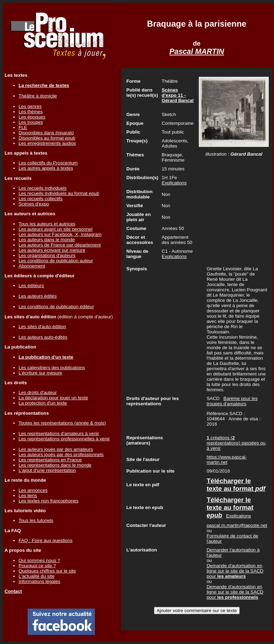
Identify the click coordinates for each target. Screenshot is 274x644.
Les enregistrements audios (47, 143)
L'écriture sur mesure (40, 373)
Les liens (28, 496)
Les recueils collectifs (41, 199)
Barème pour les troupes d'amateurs (232, 401)
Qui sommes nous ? (39, 560)
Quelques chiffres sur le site (47, 571)
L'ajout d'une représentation (47, 470)
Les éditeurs (31, 286)
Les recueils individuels (43, 188)
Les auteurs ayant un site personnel (55, 229)
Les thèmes (31, 112)
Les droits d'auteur (38, 392)
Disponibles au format (47, 138)
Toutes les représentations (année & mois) (62, 423)
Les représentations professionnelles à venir (64, 439)
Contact (13, 591)
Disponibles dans (46, 133)
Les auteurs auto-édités (43, 337)
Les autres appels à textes (46, 168)
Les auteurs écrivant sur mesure (52, 250)
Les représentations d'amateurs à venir (59, 433)
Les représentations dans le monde (55, 465)
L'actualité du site (37, 576)
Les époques (32, 117)
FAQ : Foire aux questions (45, 540)
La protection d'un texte (43, 403)
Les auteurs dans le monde (47, 240)
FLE (23, 127)
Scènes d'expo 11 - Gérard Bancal (178, 95)
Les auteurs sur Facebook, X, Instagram (60, 234)
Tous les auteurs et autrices (47, 224)
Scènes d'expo (34, 204)
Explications (174, 183)
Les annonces (33, 490)
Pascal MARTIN (197, 52)
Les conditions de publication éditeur (56, 307)
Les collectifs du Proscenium (48, 163)
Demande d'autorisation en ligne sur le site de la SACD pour (235, 571)
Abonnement (32, 266)
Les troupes (31, 122)
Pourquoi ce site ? (37, 566)
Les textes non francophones (48, 501)
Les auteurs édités (38, 296)
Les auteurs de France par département (60, 245)
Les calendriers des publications (52, 368)
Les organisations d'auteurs (47, 255)
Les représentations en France (50, 460)
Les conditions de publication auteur (56, 261)
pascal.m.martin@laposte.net (237, 525)
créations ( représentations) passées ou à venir (236, 443)
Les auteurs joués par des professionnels (61, 455)
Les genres (30, 106)
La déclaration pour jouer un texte (53, 398)
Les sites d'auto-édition (42, 327)
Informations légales (39, 581)
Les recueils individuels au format (59, 193)
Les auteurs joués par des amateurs (56, 449)
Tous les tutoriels (36, 520)
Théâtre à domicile (38, 96)
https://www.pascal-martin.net (227, 460)
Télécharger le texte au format (236, 485)
